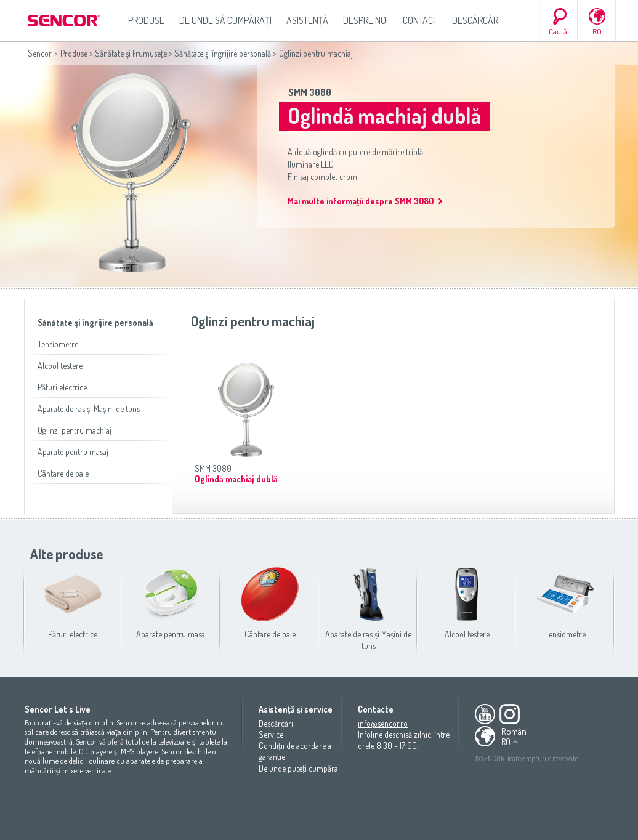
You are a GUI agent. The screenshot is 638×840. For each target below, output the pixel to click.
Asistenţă (307, 20)
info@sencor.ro (383, 723)
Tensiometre (58, 344)
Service (271, 734)
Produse (146, 20)
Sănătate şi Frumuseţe (131, 53)
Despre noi (365, 20)
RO (597, 31)
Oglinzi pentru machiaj (75, 430)
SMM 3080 (310, 92)
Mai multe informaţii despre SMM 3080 (361, 201)
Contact (420, 20)
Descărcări (476, 20)
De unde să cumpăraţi (225, 20)
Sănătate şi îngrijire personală (223, 53)
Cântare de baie (63, 473)
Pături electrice (62, 387)
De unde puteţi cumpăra (298, 768)
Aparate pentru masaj (73, 452)
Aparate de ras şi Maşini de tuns (89, 409)
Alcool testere (60, 365)
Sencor (40, 53)
